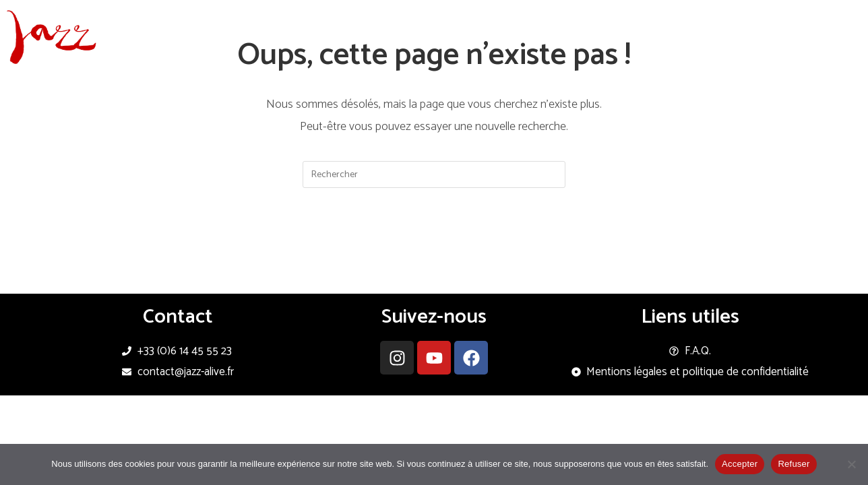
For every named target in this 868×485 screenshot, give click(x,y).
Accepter (740, 464)
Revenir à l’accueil (434, 244)
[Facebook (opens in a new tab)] (827, 15)
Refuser (794, 464)
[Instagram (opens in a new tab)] (846, 15)
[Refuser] (851, 464)
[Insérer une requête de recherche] (434, 174)
